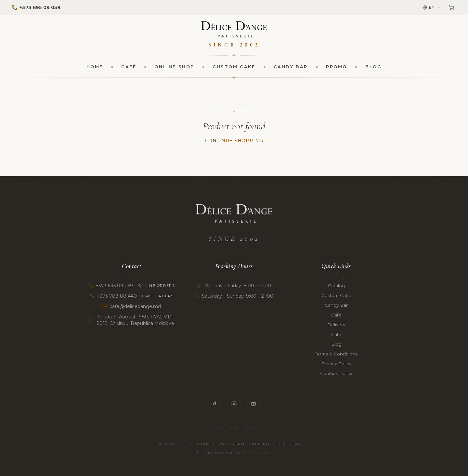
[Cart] (451, 7)
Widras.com (257, 453)
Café (129, 67)
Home (95, 67)
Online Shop (174, 67)
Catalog (336, 286)
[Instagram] (234, 404)
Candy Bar (291, 67)
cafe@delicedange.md (132, 306)
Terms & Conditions (336, 354)
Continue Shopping (234, 141)
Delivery (336, 325)
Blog (373, 67)
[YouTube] (253, 404)
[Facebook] (214, 404)
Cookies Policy (336, 373)
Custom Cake (234, 67)
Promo (337, 67)
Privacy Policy (336, 364)
